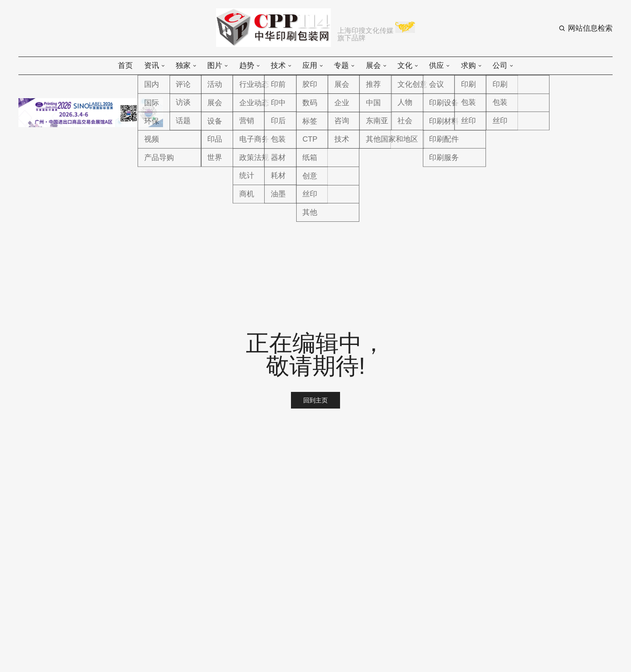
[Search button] (586, 28)
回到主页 (315, 400)
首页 (125, 66)
